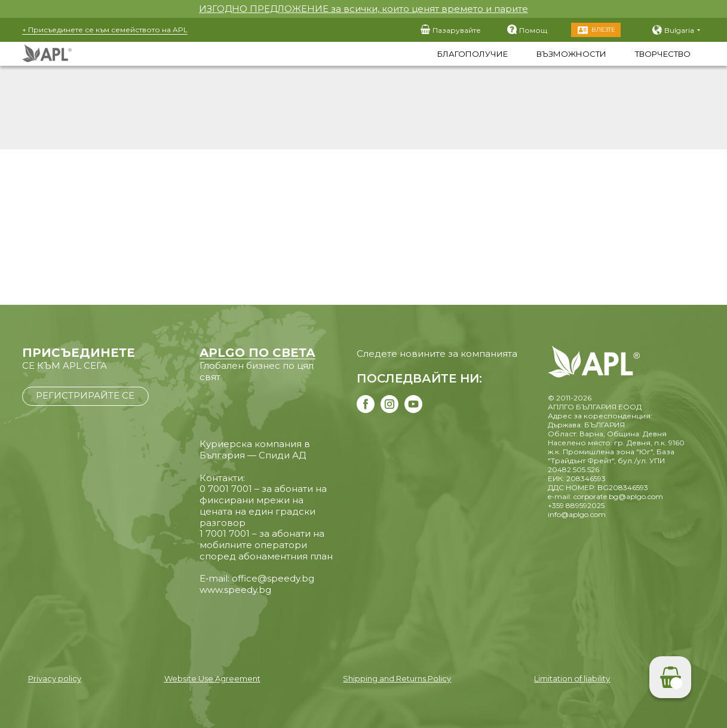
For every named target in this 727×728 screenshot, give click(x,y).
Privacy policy (55, 678)
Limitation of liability (572, 678)
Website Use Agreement (212, 678)
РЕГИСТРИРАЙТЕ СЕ (85, 395)
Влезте (603, 30)
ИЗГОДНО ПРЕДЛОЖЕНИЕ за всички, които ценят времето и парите (363, 9)
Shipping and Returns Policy (397, 678)
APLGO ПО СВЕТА (257, 353)
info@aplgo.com (577, 514)
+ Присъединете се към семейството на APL (105, 30)
